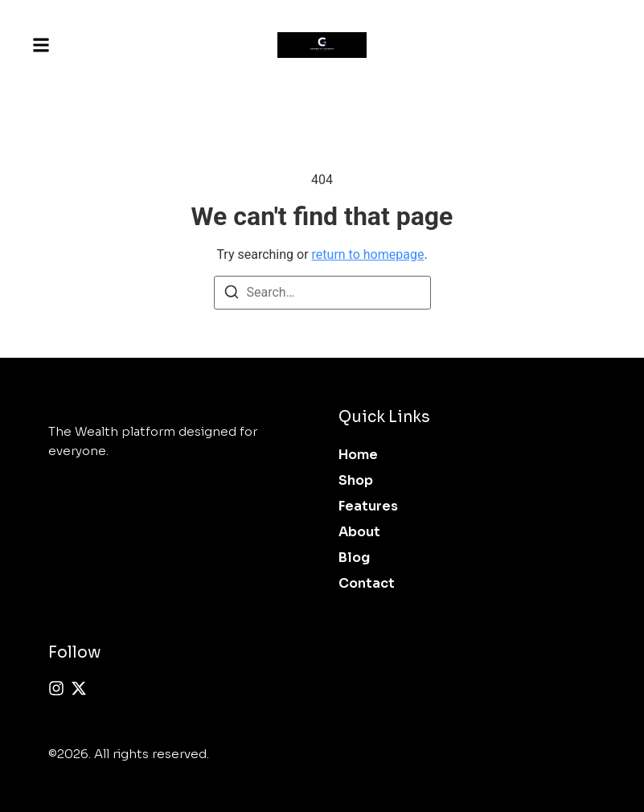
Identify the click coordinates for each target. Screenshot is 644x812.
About (359, 532)
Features (368, 506)
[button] (41, 45)
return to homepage (368, 254)
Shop (356, 480)
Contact (367, 583)
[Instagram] (56, 688)
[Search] (232, 295)
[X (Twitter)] (79, 688)
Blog (354, 558)
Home (358, 455)
